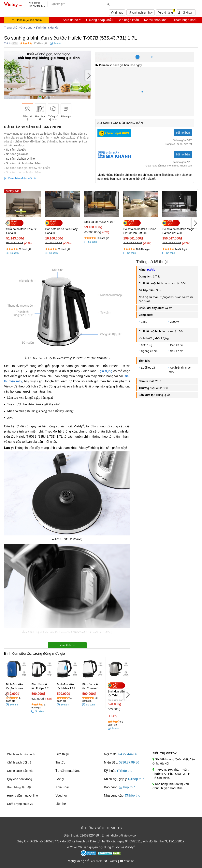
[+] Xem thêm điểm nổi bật (20, 178)
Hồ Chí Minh (113, 54)
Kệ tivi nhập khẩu (156, 20)
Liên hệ (61, 804)
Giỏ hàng (166, 12)
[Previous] (7, 75)
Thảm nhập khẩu (185, 20)
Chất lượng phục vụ (20, 804)
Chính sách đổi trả (19, 762)
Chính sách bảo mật (20, 771)
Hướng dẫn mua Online (22, 795)
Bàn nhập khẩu (128, 20)
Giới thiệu (62, 754)
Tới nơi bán (183, 133)
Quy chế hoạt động (19, 779)
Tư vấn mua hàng (68, 771)
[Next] (88, 75)
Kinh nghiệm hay (141, 13)
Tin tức (117, 13)
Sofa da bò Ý (72, 20)
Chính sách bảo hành (21, 754)
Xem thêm (67, 645)
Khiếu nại (62, 787)
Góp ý (60, 779)
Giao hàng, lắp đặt (19, 787)
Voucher (61, 795)
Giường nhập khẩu (99, 20)
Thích (7, 43)
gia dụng (106, 371)
